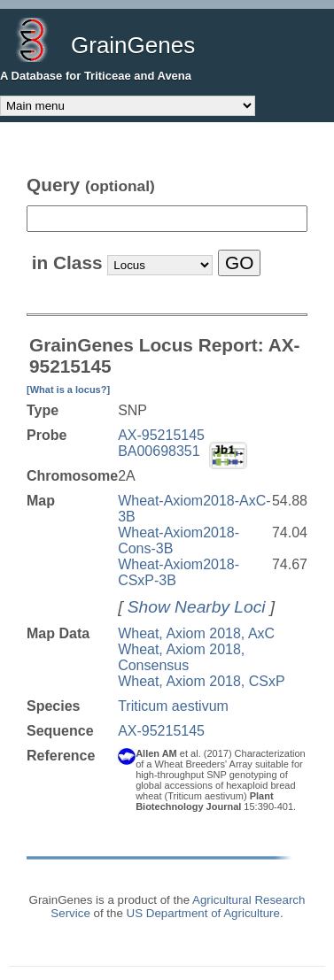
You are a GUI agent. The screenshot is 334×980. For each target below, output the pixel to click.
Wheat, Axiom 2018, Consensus (181, 657)
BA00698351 (159, 451)
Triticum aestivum (173, 706)
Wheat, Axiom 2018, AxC (196, 633)
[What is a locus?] (68, 390)
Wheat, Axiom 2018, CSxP (202, 681)
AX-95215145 (161, 435)
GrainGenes (133, 45)
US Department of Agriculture (203, 913)
